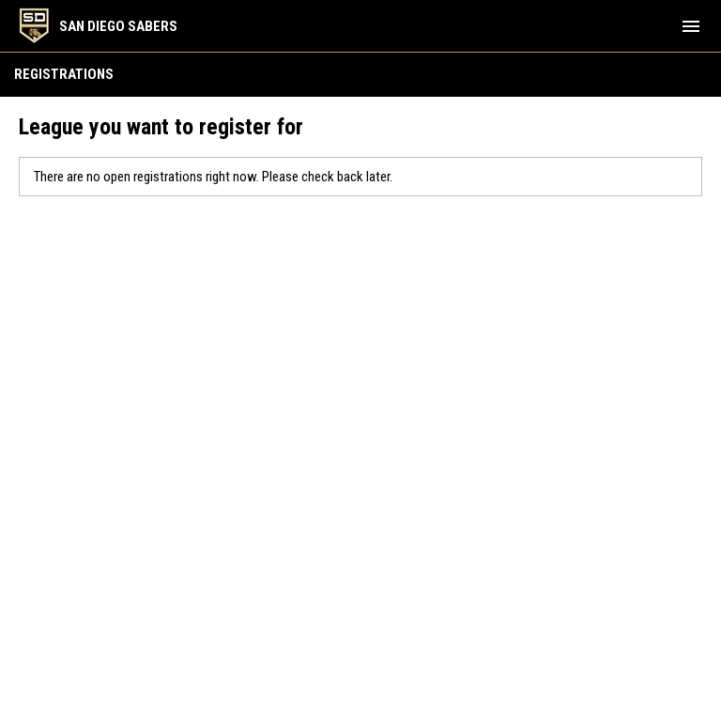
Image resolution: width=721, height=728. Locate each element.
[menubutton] (691, 26)
